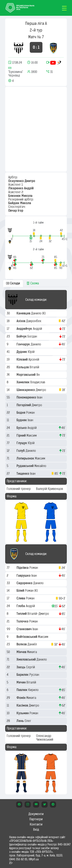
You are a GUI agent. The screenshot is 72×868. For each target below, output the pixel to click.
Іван (40, 397)
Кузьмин (23, 713)
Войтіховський (27, 637)
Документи (36, 814)
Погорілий (24, 405)
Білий (21, 591)
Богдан (33, 336)
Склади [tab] (13, 283)
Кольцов (23, 367)
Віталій (35, 367)
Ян (38, 375)
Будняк (22, 420)
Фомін (21, 698)
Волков (22, 644)
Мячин (22, 682)
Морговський (26, 375)
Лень (21, 721)
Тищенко (23, 474)
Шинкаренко (26, 390)
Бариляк (23, 675)
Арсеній (34, 359)
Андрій (38, 329)
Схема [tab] (33, 283)
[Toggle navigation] (64, 8)
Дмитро (41, 390)
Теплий (22, 614)
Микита (32, 652)
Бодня (21, 413)
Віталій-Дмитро (39, 614)
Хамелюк (23, 382)
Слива (21, 598)
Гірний (22, 435)
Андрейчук (25, 329)
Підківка (23, 568)
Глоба (21, 606)
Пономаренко (27, 397)
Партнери (36, 819)
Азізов (21, 321)
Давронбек (34, 321)
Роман (31, 413)
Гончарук (24, 344)
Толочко (23, 621)
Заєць (21, 667)
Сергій (31, 667)
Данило (37, 313)
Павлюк (22, 690)
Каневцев (24, 313)
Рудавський (25, 466)
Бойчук (22, 336)
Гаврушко (24, 576)
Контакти (36, 824)
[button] (34, 233)
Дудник (22, 352)
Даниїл (33, 644)
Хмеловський (26, 659)
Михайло (41, 466)
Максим (32, 435)
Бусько (22, 428)
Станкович (24, 629)
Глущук (22, 443)
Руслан (35, 675)
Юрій (32, 352)
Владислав (38, 382)
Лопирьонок (26, 458)
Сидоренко (25, 583)
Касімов (23, 705)
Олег (28, 721)
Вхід (36, 830)
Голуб (21, 451)
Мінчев (22, 652)
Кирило (34, 690)
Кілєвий (22, 359)
